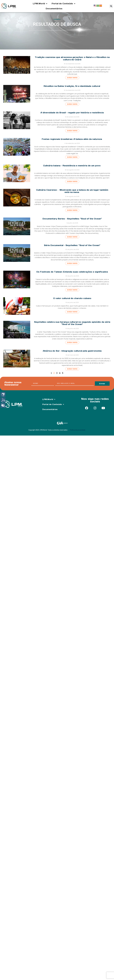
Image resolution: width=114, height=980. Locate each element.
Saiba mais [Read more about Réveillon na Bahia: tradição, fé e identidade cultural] (72, 104)
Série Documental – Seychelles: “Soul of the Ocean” (72, 245)
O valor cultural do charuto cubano (72, 298)
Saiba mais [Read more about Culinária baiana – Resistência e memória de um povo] (72, 181)
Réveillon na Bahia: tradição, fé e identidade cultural (72, 86)
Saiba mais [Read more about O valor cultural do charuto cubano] (72, 312)
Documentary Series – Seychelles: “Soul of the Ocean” (72, 219)
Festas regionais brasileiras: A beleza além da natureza (72, 139)
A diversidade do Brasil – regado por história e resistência (72, 113)
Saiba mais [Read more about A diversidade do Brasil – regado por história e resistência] (72, 131)
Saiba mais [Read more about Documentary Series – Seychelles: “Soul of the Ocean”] (72, 237)
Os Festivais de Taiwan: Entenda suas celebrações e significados (72, 272)
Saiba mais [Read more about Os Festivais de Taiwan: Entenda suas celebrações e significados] (72, 290)
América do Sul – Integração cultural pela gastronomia (72, 351)
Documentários (54, 9)
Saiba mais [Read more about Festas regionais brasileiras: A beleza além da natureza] (72, 157)
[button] (111, 6)
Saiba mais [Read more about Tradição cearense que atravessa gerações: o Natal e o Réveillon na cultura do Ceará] (72, 78)
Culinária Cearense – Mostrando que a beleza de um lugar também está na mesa (72, 191)
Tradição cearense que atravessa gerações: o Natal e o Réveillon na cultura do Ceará (72, 58)
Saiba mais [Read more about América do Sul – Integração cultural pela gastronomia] (72, 369)
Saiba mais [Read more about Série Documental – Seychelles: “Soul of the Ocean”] (72, 263)
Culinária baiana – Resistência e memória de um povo (72, 166)
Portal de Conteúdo (63, 4)
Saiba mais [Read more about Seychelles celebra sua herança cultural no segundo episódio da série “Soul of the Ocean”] (72, 342)
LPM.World (40, 4)
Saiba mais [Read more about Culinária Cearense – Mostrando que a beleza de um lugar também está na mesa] (72, 210)
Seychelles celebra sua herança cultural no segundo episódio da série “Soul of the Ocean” (72, 323)
